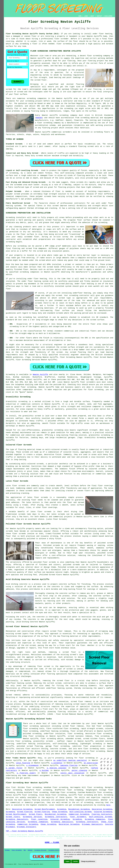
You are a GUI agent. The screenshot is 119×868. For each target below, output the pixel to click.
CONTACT (99, 16)
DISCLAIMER (108, 16)
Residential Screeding (79, 809)
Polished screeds (66, 567)
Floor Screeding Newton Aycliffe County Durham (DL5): (33, 34)
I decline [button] (75, 861)
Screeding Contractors (56, 817)
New (25, 850)
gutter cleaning (79, 770)
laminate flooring (69, 765)
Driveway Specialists (92, 824)
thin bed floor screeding (99, 726)
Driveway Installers (26, 827)
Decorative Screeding (22, 809)
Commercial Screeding (79, 814)
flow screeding (102, 736)
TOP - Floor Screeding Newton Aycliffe (24, 831)
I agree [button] (67, 861)
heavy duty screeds (34, 156)
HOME (80, 16)
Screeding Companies (95, 819)
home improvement (30, 776)
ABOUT (92, 16)
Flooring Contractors (102, 814)
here (108, 805)
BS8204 (39, 118)
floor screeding (28, 387)
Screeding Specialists (17, 819)
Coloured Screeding (103, 812)
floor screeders (88, 382)
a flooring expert (26, 773)
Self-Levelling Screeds (81, 812)
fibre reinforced (16, 187)
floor (25, 726)
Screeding (62, 809)
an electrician (91, 763)
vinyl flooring (23, 763)
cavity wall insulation (72, 773)
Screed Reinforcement (45, 809)
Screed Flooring (25, 812)
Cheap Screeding (60, 812)
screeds (56, 545)
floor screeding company (99, 56)
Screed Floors (36, 814)
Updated (30, 850)
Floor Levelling (39, 819)
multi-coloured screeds (32, 464)
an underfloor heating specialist (70, 760)
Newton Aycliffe (40, 375)
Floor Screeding (17, 850)
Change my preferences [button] (88, 861)
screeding (31, 98)
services (38, 390)
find (13, 787)
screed (9, 89)
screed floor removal (61, 631)
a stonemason (32, 765)
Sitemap (7, 850)
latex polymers (66, 178)
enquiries (10, 778)
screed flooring (53, 220)
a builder (44, 770)
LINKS (86, 16)
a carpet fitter (14, 768)
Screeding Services (32, 817)
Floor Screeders (78, 817)
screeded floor (32, 237)
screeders (67, 132)
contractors (69, 683)
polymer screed (13, 194)
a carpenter (57, 763)
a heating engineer (57, 768)
